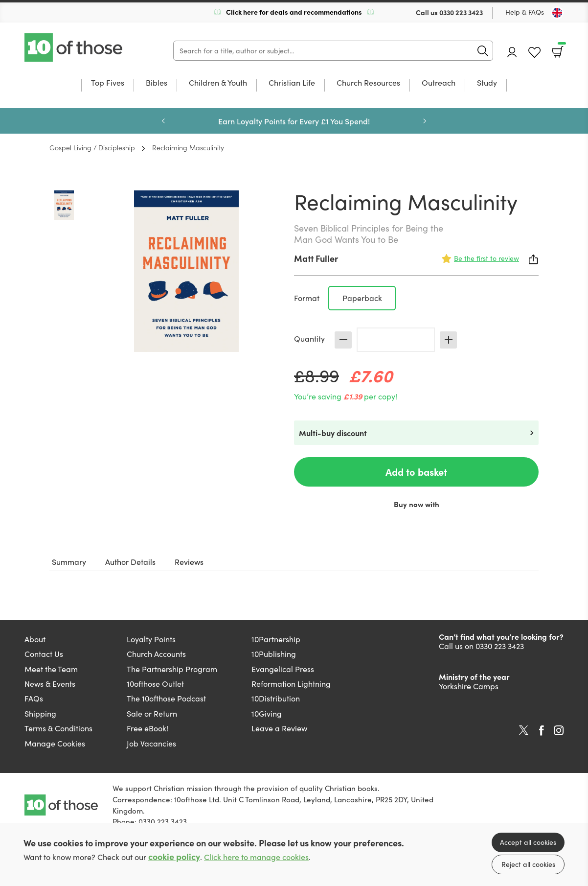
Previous (163, 121)
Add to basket (416, 472)
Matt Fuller (316, 258)
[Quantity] (396, 340)
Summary (69, 562)
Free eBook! (147, 728)
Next (425, 121)
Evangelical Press (283, 669)
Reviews (189, 562)
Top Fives (108, 83)
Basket (561, 48)
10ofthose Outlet (155, 684)
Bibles (157, 83)
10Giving (267, 713)
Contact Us (44, 654)
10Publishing (274, 654)
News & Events (50, 684)
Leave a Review (279, 728)
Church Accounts (156, 654)
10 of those (74, 47)
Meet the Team (51, 669)
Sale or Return (152, 713)
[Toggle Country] (557, 13)
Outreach (439, 83)
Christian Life (292, 83)
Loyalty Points (151, 639)
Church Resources (368, 83)
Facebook (542, 731)
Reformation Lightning (291, 684)
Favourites (534, 53)
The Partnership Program (172, 669)
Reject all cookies (528, 864)
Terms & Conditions (58, 728)
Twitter (524, 730)
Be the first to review (486, 258)
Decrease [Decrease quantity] (343, 340)
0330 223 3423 (461, 12)
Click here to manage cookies (256, 857)
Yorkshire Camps (469, 686)
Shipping (40, 713)
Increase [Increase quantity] (448, 340)
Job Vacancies (151, 743)
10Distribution (276, 698)
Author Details (130, 562)
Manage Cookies (55, 743)
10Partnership (276, 639)
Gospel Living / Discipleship (92, 147)
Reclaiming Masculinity (188, 147)
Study (487, 83)
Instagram (559, 730)
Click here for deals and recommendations (294, 12)
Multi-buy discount (333, 433)
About (35, 639)
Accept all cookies (528, 842)
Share (534, 259)
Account (512, 52)
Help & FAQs (525, 12)
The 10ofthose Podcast (166, 698)
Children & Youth (218, 83)
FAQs (34, 698)
